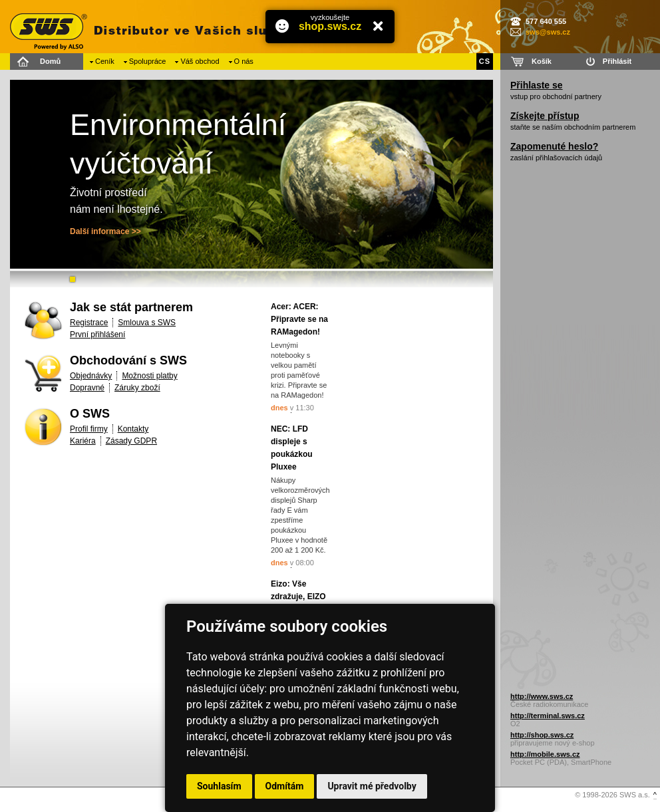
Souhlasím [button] (219, 786)
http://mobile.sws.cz (545, 754)
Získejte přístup (545, 116)
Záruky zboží (137, 388)
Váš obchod (200, 61)
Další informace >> (105, 231)
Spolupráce (148, 61)
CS (485, 61)
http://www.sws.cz (542, 696)
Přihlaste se (537, 85)
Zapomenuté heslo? (554, 146)
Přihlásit (617, 61)
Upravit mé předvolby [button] (372, 786)
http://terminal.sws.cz (548, 716)
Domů (50, 61)
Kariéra (83, 441)
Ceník (105, 61)
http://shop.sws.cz (542, 735)
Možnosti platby (149, 376)
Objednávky (91, 376)
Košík (542, 61)
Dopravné (87, 388)
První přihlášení (97, 335)
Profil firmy (89, 429)
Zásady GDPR (131, 441)
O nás (244, 61)
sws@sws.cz (548, 32)
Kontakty (133, 429)
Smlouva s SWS (147, 323)
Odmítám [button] (285, 786)
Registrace (89, 323)
